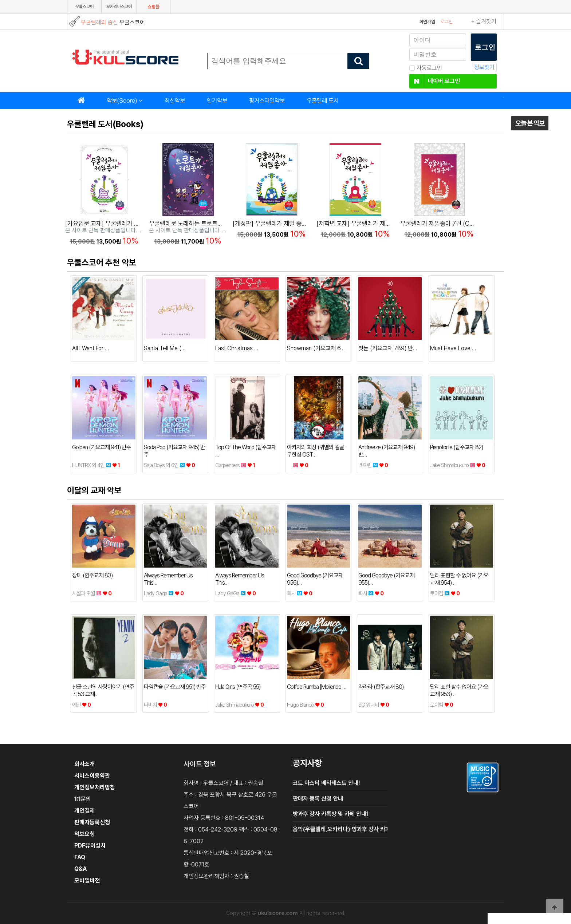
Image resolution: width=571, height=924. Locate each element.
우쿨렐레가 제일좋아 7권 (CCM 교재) (447, 223)
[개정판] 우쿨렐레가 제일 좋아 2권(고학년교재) (291, 223)
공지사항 (307, 763)
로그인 (447, 22)
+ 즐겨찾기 (484, 21)
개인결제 (84, 811)
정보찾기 (484, 67)
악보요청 (84, 834)
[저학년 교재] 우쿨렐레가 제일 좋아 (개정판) (371, 223)
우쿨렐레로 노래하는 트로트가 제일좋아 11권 (204, 223)
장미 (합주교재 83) (92, 575)
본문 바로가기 (0, 0)
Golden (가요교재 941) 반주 (102, 447)
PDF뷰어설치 (90, 846)
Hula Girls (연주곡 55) (238, 687)
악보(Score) (122, 100)
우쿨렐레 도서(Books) (105, 124)
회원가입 (427, 22)
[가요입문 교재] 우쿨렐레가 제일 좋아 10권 (118, 223)
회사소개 (84, 764)
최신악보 (175, 100)
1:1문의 (83, 799)
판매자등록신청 (92, 822)
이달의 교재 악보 (94, 490)
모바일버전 (87, 880)
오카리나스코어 (119, 7)
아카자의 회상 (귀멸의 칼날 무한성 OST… (316, 451)
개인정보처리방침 (95, 787)
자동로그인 (426, 68)
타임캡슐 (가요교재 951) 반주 (175, 687)
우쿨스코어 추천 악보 (102, 262)
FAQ (80, 857)
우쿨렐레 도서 (323, 100)
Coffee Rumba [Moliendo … (316, 687)
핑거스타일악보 (267, 100)
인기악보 (217, 100)
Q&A (80, 869)
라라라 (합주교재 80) (381, 687)
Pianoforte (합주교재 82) (456, 447)
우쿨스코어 (84, 7)
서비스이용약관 (92, 776)
